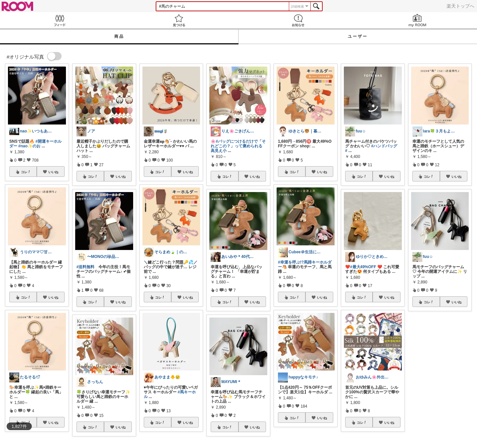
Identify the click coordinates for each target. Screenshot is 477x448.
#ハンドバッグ (384, 146)
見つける (179, 20)
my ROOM (417, 20)
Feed (60, 20)
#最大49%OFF (363, 267)
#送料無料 (86, 267)
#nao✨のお (29, 146)
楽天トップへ (460, 6)
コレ (26, 172)
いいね (53, 172)
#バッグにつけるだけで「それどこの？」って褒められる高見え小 (238, 146)
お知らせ (298, 20)
